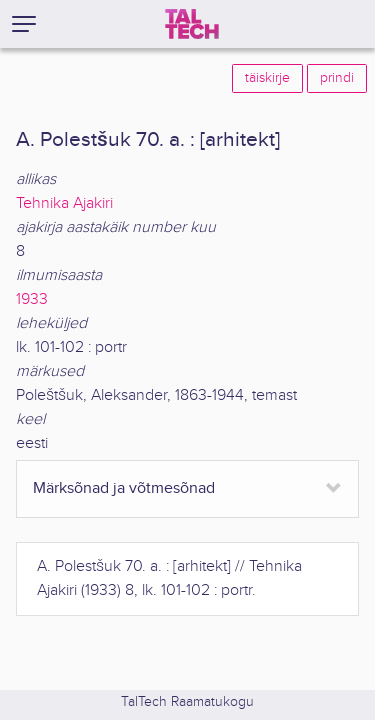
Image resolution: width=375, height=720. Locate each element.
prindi (337, 78)
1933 (32, 299)
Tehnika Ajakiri (64, 203)
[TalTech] (192, 24)
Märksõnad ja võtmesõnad (124, 488)
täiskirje (267, 78)
